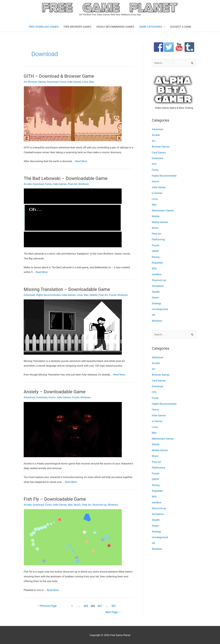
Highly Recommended (49, 295)
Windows (85, 184)
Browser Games (37, 82)
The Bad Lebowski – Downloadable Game (66, 178)
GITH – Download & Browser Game (59, 76)
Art (25, 82)
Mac (93, 82)
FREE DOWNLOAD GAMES (44, 27)
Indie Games (75, 82)
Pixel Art (73, 184)
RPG (154, 268)
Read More (81, 161)
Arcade (28, 184)
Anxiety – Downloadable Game (55, 391)
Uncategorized (160, 308)
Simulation (158, 285)
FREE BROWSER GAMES (77, 27)
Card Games (159, 152)
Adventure (29, 397)
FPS (154, 164)
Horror (53, 397)
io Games (157, 193)
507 (114, 605)
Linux (86, 82)
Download (53, 82)
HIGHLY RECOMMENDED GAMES (115, 27)
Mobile (95, 295)
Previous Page (47, 605)
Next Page (113, 612)
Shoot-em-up (101, 504)
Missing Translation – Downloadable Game (67, 289)
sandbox (157, 274)
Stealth (156, 291)
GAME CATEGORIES (151, 27)
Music (78, 504)
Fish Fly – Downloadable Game (55, 499)
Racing (156, 256)
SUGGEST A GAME (181, 27)
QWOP (155, 250)
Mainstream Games (163, 210)
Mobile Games (160, 222)
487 (100, 605)
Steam (155, 297)
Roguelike (157, 262)
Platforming (159, 239)
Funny (63, 82)
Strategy (157, 302)
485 (86, 605)
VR (153, 314)
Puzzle (115, 295)
